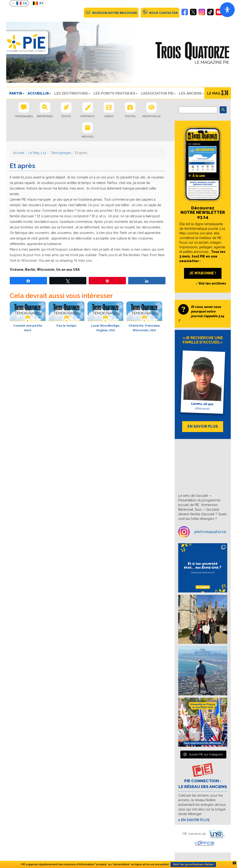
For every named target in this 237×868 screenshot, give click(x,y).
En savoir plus (195, 820)
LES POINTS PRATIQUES (114, 93)
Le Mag (214, 93)
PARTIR (16, 93)
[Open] (227, 10)
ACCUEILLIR (38, 93)
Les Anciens (190, 93)
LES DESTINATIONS (71, 93)
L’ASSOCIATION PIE (157, 93)
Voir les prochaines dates (193, 864)
